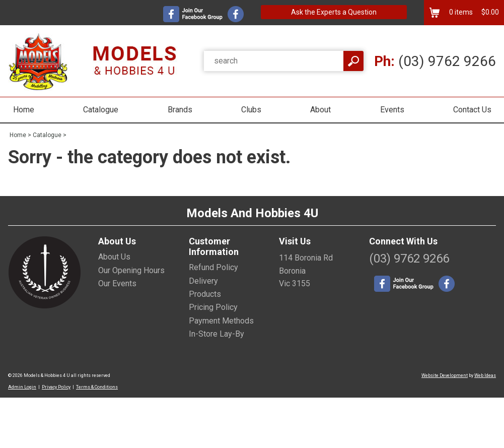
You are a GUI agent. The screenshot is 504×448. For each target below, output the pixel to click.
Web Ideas (485, 375)
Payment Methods (221, 321)
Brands (180, 110)
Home (24, 110)
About (320, 110)
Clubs (251, 110)
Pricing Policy (213, 307)
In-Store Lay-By (217, 334)
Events (392, 110)
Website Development (445, 375)
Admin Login (22, 387)
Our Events (117, 283)
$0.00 (489, 12)
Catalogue (101, 110)
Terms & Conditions (97, 387)
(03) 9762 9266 (435, 61)
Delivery (203, 281)
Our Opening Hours (131, 270)
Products (205, 294)
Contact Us (472, 110)
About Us (114, 257)
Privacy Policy (56, 387)
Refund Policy (213, 267)
